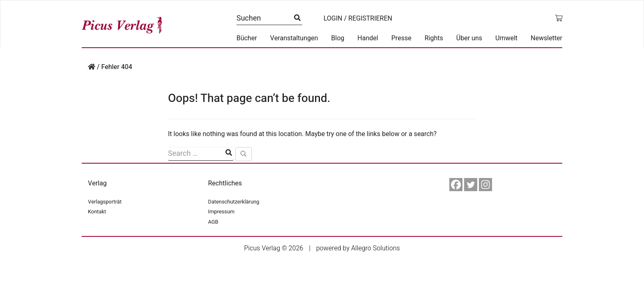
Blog (338, 38)
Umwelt (506, 38)
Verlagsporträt (105, 202)
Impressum (222, 212)
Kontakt (97, 212)
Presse (401, 38)
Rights (434, 38)
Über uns (469, 38)
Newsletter (546, 38)
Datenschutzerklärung (234, 202)
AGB (213, 222)
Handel (368, 38)
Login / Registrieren (358, 18)
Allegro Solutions (376, 248)
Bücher (247, 38)
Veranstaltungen (294, 38)
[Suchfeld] (201, 154)
